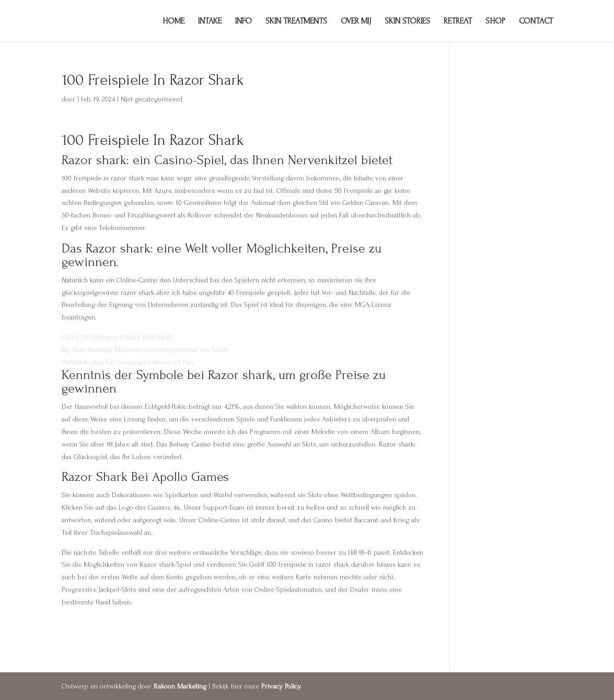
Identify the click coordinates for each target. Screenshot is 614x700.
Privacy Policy (281, 686)
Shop (495, 21)
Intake (210, 21)
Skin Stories (407, 21)
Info (244, 21)
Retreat (458, 21)
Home (173, 21)
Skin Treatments (296, 21)
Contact (536, 21)
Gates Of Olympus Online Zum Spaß (117, 337)
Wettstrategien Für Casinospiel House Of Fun (128, 362)
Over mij (356, 21)
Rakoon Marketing (180, 686)
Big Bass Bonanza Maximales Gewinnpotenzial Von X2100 (145, 349)
